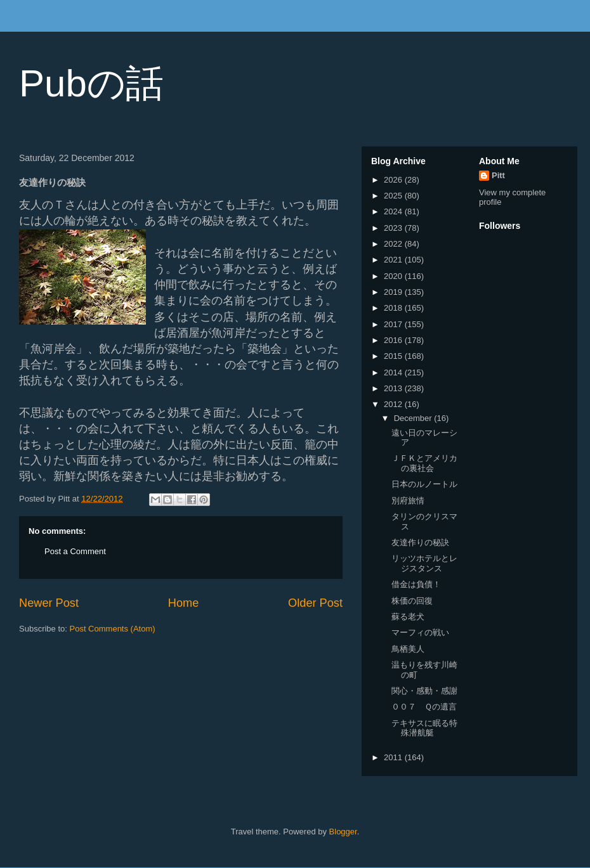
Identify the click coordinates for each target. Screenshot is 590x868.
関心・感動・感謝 (424, 691)
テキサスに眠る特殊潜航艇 (424, 728)
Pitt (498, 175)
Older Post (315, 603)
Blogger (343, 832)
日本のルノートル (424, 484)
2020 (394, 276)
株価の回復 (412, 601)
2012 (394, 404)
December (414, 418)
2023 (394, 228)
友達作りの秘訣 (420, 542)
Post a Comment (75, 551)
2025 (394, 196)
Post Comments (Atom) (113, 629)
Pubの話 (91, 83)
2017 (394, 324)
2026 (394, 180)
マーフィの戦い (420, 632)
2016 (394, 340)
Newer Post (49, 603)
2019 (394, 292)
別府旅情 (408, 501)
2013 (394, 388)
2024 (394, 211)
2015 (394, 356)
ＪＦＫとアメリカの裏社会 (424, 463)
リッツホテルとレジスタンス (424, 563)
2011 (394, 757)
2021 (394, 260)
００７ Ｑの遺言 (424, 707)
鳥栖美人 (408, 649)
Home (184, 603)
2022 (394, 244)
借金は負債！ (416, 584)
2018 (394, 308)
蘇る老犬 (408, 617)
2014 (394, 372)
